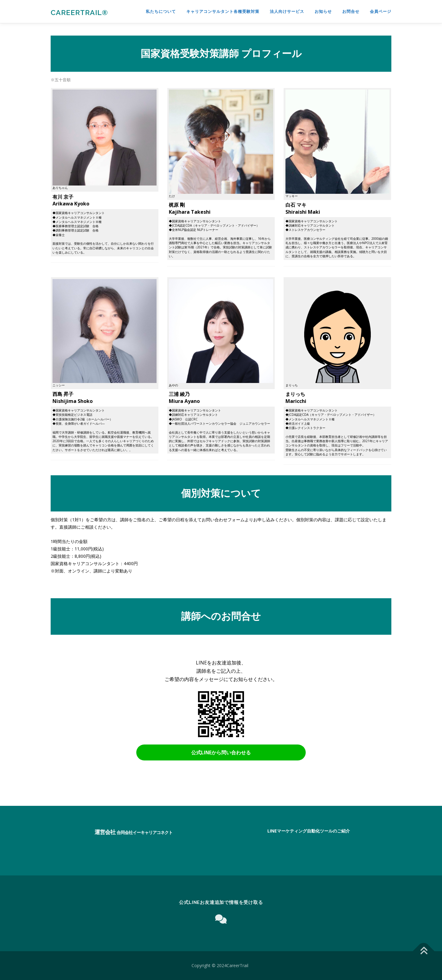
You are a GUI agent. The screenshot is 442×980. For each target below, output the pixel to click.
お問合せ (351, 11)
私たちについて (161, 11)
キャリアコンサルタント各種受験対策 (223, 11)
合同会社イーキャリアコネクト (145, 832)
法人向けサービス (287, 11)
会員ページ (381, 11)
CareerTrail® (79, 12)
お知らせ (323, 11)
